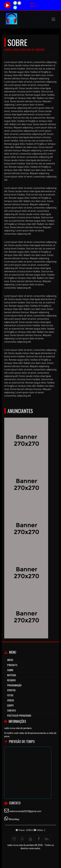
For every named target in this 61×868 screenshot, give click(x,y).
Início (10, 660)
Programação (14, 685)
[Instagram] (14, 839)
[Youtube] (31, 839)
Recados (11, 680)
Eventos (11, 690)
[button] (53, 19)
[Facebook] (39, 839)
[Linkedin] (47, 839)
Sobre (10, 670)
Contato (11, 710)
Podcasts (12, 665)
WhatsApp (14, 819)
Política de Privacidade (19, 715)
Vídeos (11, 700)
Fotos (10, 695)
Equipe (10, 705)
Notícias (12, 675)
